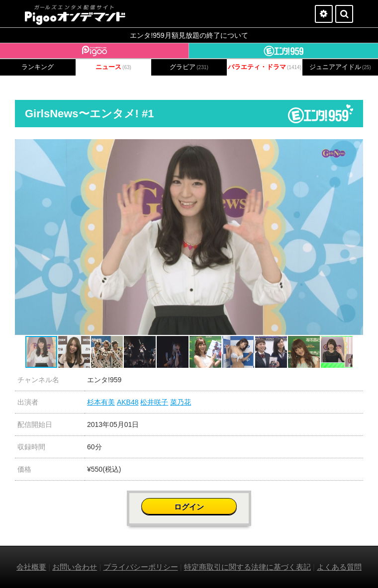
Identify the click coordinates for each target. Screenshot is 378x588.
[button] (354, 148)
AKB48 (128, 402)
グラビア (189, 67)
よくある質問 (339, 567)
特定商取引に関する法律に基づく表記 (247, 567)
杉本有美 (101, 402)
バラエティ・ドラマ (265, 67)
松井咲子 (154, 402)
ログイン (189, 507)
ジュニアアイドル (340, 67)
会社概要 (31, 567)
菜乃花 (181, 402)
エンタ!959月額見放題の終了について (189, 35)
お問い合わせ (75, 567)
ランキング (38, 67)
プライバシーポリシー (141, 567)
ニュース (113, 67)
